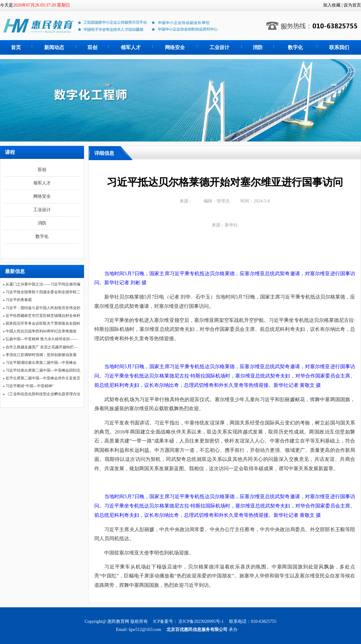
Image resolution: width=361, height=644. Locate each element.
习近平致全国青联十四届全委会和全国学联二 (43, 292)
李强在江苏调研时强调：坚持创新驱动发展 (41, 355)
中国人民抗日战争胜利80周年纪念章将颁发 (41, 331)
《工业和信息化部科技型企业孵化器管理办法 (43, 394)
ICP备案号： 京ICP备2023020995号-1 (189, 621)
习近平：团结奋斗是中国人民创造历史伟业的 (43, 308)
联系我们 (339, 47)
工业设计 (219, 47)
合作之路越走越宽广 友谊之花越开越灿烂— (42, 347)
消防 (258, 47)
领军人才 (131, 47)
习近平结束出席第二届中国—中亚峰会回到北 (43, 370)
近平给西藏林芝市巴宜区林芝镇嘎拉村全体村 (43, 316)
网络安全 (175, 47)
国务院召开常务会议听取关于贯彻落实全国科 (43, 323)
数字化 (295, 47)
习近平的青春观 (19, 300)
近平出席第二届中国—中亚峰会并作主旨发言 (43, 378)
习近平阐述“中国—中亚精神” (30, 386)
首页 (16, 47)
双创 (92, 47)
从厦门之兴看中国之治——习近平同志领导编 (43, 284)
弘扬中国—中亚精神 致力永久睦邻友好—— (42, 339)
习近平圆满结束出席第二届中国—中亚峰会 (41, 363)
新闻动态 (54, 47)
